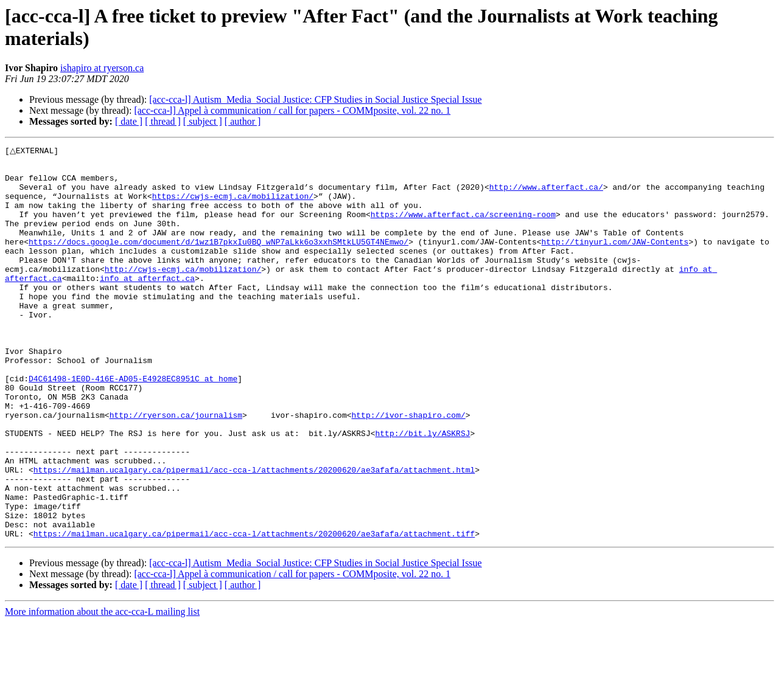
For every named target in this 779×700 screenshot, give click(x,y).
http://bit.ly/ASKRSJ (422, 491)
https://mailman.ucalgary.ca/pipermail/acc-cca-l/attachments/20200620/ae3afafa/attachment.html (254, 535)
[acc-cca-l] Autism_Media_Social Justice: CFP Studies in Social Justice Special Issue (315, 99)
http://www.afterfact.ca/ (546, 195)
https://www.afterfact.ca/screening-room (463, 228)
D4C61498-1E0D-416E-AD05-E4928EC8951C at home (133, 425)
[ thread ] (163, 121)
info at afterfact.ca (147, 305)
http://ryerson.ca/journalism (176, 469)
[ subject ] (203, 121)
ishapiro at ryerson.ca (102, 68)
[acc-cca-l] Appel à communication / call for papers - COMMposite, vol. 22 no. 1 (292, 110)
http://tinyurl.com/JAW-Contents (615, 261)
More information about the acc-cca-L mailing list (102, 689)
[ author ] (243, 121)
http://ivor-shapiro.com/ (408, 469)
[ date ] (129, 121)
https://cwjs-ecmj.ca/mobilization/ (233, 206)
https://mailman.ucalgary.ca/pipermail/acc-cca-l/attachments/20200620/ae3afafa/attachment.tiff (254, 611)
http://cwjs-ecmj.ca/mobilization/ (183, 294)
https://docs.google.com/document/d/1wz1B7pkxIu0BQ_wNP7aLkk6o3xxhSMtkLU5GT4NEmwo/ (218, 261)
